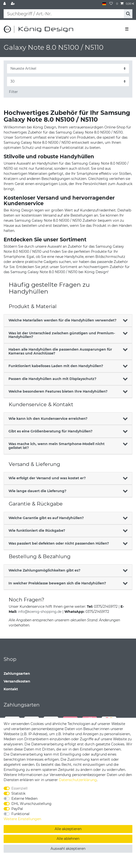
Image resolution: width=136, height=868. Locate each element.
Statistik (18, 793)
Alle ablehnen (68, 839)
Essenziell (19, 788)
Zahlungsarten (17, 674)
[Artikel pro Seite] (68, 81)
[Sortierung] (68, 69)
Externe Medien (24, 799)
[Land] (104, 4)
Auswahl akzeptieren (68, 849)
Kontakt (11, 689)
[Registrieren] (13, 4)
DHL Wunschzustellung (31, 804)
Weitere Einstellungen (22, 819)
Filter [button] (13, 92)
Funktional (20, 814)
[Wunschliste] (111, 4)
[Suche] (128, 14)
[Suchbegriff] (64, 14)
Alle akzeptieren (68, 829)
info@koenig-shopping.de (40, 612)
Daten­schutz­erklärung (78, 780)
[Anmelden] (5, 4)
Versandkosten (17, 681)
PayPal (17, 809)
